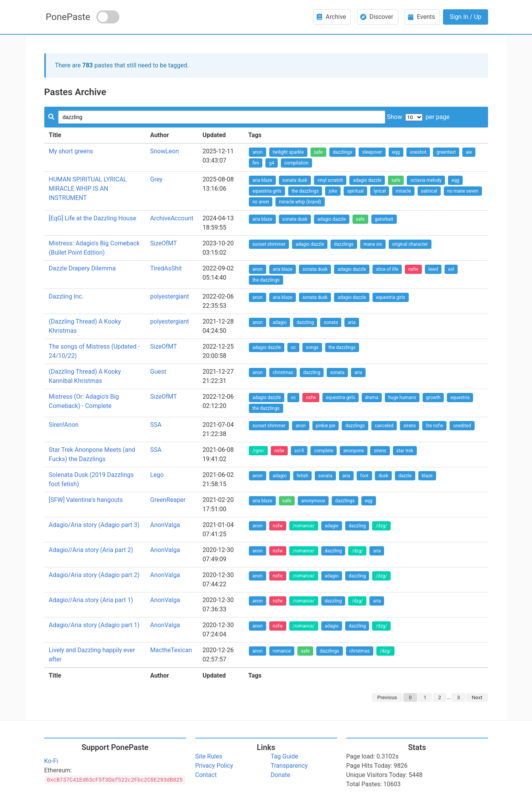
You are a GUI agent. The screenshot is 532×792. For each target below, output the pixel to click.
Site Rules (209, 756)
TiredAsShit (166, 268)
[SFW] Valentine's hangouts (86, 500)
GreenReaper (168, 500)
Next (477, 697)
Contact (206, 775)
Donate (281, 775)
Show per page (418, 117)
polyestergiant (170, 296)
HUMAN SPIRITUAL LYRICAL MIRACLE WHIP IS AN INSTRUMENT (88, 189)
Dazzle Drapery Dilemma (82, 268)
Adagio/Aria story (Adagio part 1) (94, 625)
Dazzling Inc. (66, 296)
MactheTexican (171, 650)
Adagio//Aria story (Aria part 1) (91, 600)
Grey (156, 179)
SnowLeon (165, 151)
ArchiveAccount (172, 218)
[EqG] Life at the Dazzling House (93, 218)
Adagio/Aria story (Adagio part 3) (94, 525)
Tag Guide (284, 756)
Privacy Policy (214, 766)
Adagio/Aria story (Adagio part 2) (94, 575)
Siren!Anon (64, 425)
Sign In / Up (465, 17)
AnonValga (165, 525)
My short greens (71, 151)
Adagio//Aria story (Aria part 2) (91, 550)
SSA (156, 425)
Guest (158, 372)
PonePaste (68, 17)
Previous (387, 697)
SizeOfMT (164, 243)
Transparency (289, 766)
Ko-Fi (51, 761)
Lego (157, 475)
